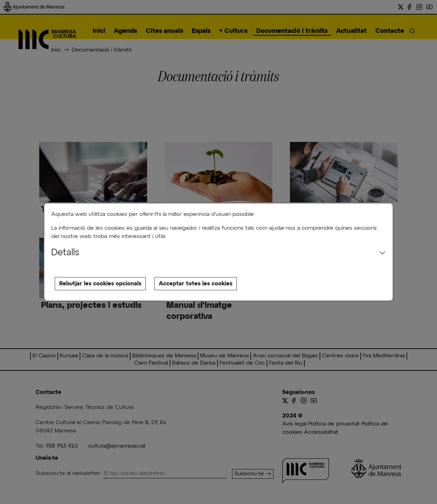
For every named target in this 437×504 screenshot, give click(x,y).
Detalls (65, 253)
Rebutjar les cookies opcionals (100, 284)
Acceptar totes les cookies (196, 284)
